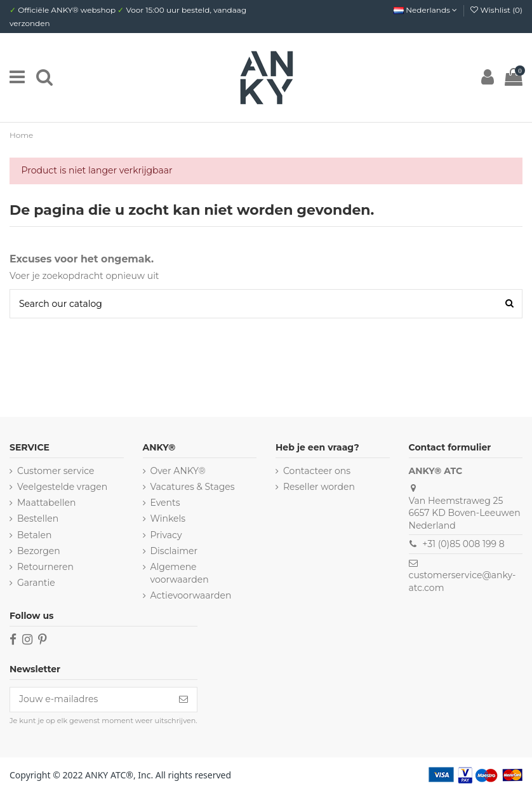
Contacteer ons (317, 471)
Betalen (34, 535)
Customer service (56, 471)
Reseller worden (319, 487)
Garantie (36, 583)
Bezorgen (39, 551)
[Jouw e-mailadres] (90, 700)
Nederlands (425, 10)
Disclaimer (174, 551)
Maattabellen (46, 503)
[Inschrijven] (183, 700)
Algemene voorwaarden (180, 573)
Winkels (168, 518)
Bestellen (38, 518)
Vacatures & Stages (193, 487)
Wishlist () (496, 10)
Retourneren (45, 567)
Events (165, 503)
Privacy (166, 535)
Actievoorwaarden (191, 595)
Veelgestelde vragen (62, 487)
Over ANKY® (178, 471)
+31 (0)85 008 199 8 (463, 544)
